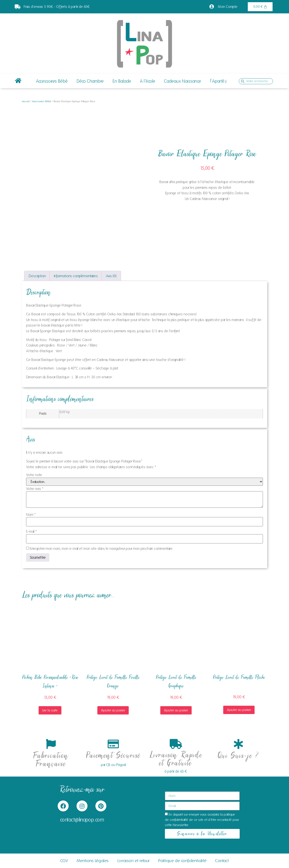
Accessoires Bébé (52, 81)
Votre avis (35, 489)
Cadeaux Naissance (183, 81)
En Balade (122, 81)
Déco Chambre (90, 81)
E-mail (31, 531)
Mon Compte (228, 7)
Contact (222, 861)
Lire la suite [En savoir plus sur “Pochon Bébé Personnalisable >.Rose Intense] (50, 710)
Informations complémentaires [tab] (76, 276)
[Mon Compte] (211, 7)
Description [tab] (37, 276)
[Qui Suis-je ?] (238, 744)
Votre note (34, 475)
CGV (64, 861)
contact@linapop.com (82, 820)
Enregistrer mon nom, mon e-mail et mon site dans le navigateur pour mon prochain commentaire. (102, 549)
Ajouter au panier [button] (113, 710)
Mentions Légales (93, 861)
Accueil (26, 101)
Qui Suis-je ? (238, 756)
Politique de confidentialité (183, 861)
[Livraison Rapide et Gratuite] (176, 744)
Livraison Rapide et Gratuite (176, 759)
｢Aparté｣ (218, 81)
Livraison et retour (133, 861)
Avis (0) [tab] (111, 276)
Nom (31, 515)
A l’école (148, 81)
